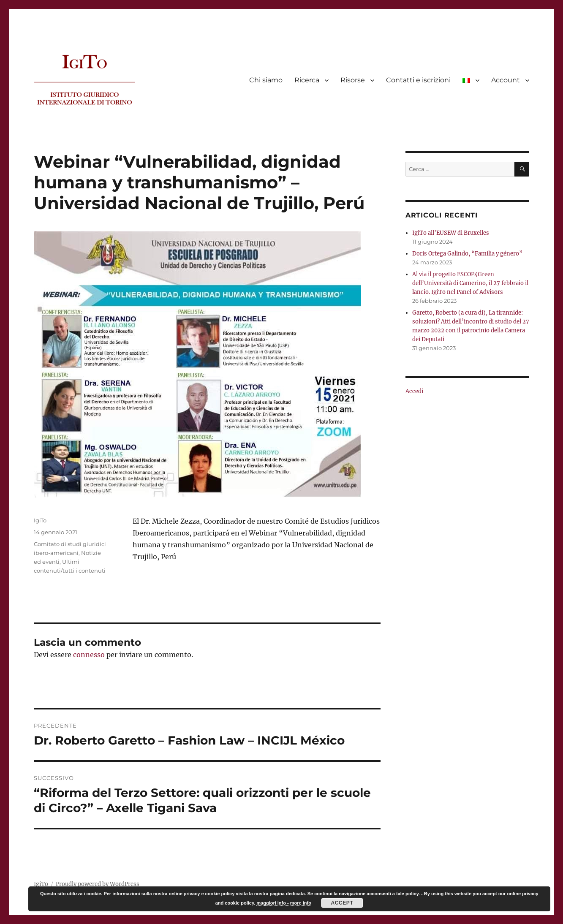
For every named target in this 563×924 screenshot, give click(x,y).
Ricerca (307, 80)
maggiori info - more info (284, 903)
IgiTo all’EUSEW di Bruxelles (451, 233)
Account (506, 80)
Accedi (414, 391)
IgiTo (40, 520)
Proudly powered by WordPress (98, 884)
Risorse (353, 80)
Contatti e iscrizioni (418, 80)
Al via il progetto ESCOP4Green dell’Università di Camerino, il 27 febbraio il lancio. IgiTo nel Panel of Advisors (470, 283)
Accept (342, 903)
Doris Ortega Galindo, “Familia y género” (467, 254)
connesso (89, 655)
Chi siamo (266, 80)
